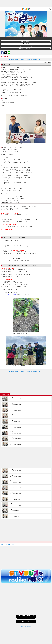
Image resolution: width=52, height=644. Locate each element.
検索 (50, 9)
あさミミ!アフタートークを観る (26, 46)
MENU (2, 9)
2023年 (14, 544)
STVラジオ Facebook (26, 626)
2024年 (10, 544)
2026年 (2, 544)
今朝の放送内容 (26, 44)
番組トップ (26, 39)
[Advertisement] (26, 4)
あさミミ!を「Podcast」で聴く (26, 48)
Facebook (2, 53)
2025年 (6, 544)
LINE (9, 53)
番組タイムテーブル (26, 41)
